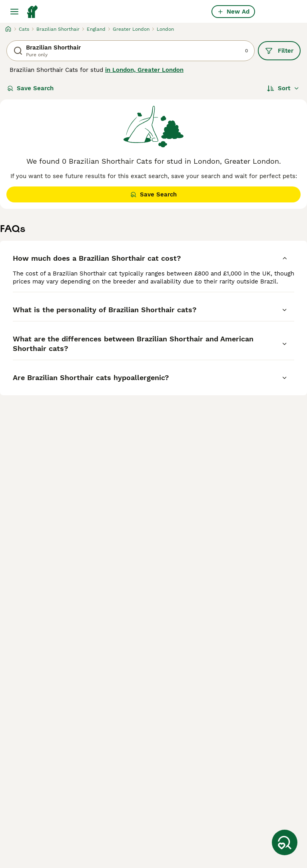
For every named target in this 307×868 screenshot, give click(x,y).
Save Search (30, 88)
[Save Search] (285, 842)
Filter (279, 51)
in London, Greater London (144, 70)
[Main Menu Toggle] (14, 12)
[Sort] (283, 88)
